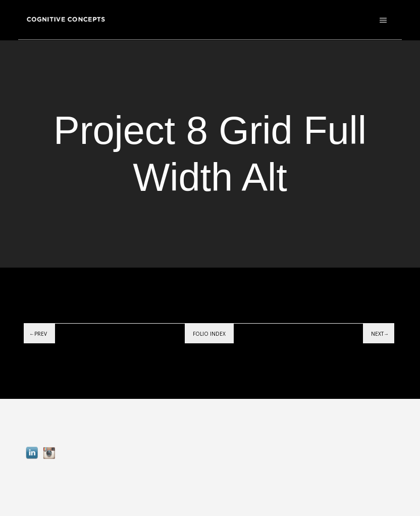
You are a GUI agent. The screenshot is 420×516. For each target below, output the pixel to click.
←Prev (38, 334)
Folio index (209, 334)
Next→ (380, 334)
